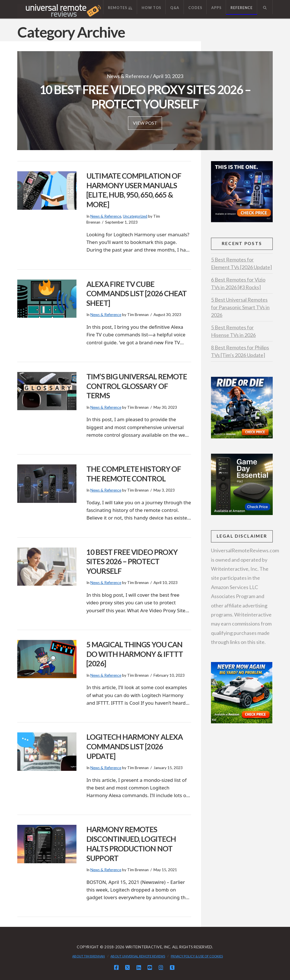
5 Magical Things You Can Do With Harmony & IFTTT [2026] (135, 654)
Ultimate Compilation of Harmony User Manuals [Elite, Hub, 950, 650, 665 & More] (134, 190)
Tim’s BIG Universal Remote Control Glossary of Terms (137, 386)
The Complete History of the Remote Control (134, 474)
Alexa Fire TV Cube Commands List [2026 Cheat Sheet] (137, 294)
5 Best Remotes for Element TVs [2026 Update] (241, 263)
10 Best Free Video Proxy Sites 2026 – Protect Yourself (132, 562)
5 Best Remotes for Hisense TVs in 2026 (233, 331)
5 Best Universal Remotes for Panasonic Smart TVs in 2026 (240, 307)
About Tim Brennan (89, 956)
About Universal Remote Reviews (138, 956)
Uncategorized (135, 216)
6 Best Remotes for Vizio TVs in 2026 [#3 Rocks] (238, 283)
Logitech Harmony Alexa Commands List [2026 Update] (135, 747)
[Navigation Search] (265, 7)
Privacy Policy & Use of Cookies (197, 956)
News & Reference (106, 216)
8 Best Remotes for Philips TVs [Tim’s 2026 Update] (240, 351)
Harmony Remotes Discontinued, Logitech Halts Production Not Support (131, 844)
